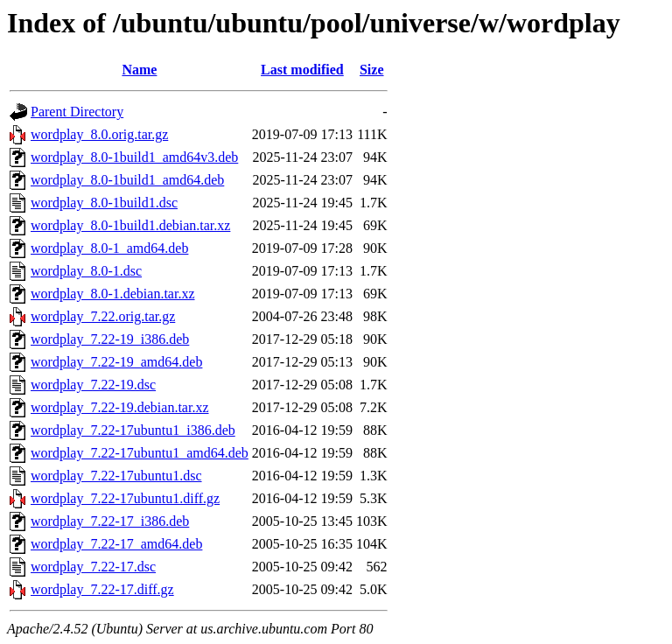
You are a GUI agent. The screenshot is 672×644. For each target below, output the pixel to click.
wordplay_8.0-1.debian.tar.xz (113, 294)
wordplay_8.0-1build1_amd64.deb (127, 180)
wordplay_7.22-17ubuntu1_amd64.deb (140, 453)
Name (139, 70)
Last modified (302, 70)
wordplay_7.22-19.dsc (93, 385)
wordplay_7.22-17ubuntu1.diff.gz (125, 498)
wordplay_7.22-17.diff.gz (102, 589)
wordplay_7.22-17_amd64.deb (116, 544)
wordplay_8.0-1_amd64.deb (109, 248)
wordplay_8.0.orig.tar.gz (99, 134)
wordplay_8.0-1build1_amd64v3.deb (134, 157)
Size (372, 70)
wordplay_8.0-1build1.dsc (104, 203)
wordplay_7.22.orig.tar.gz (103, 316)
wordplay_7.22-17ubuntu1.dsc (116, 476)
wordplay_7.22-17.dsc (93, 567)
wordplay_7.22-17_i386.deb (110, 521)
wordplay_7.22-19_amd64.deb (116, 362)
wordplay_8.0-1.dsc (86, 271)
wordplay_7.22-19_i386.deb (110, 339)
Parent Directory (77, 112)
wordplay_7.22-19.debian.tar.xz (120, 407)
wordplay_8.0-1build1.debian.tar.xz (130, 225)
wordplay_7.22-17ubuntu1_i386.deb (133, 430)
